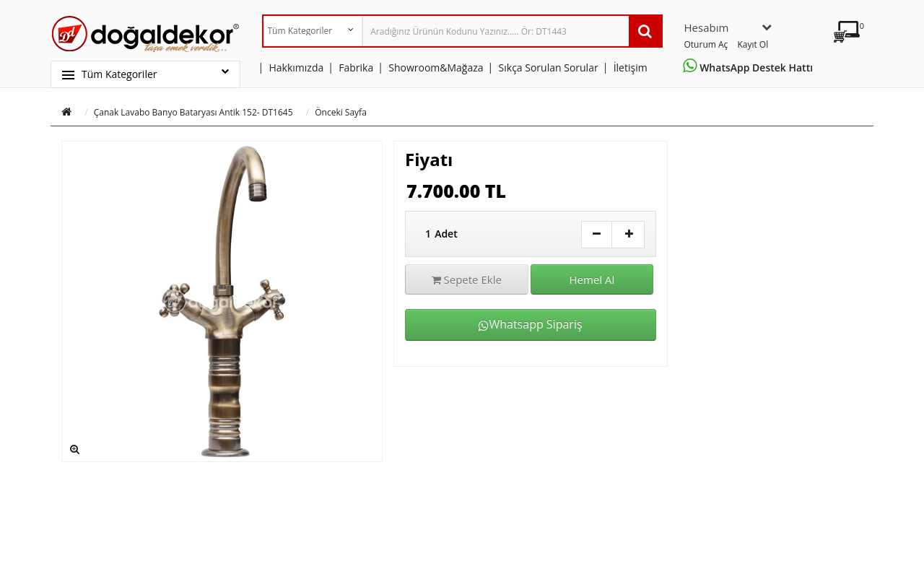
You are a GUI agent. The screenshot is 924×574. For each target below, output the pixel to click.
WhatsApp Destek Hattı (751, 68)
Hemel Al (592, 279)
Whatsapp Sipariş (530, 324)
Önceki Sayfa (341, 112)
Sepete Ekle (467, 279)
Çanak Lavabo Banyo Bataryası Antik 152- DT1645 (193, 112)
